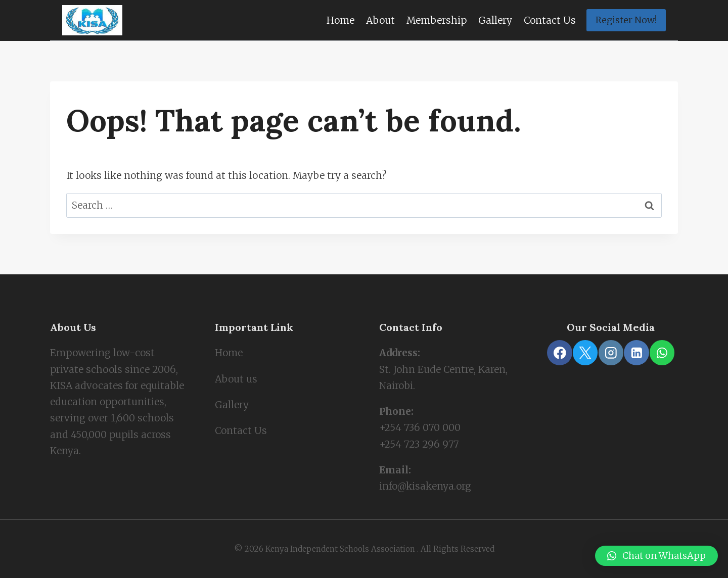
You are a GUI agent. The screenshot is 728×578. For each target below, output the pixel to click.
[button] (656, 556)
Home (340, 20)
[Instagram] (611, 352)
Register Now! (626, 20)
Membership (437, 20)
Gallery (495, 20)
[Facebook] (559, 352)
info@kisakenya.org (425, 486)
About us (236, 379)
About (380, 20)
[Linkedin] (636, 352)
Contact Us (550, 20)
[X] (585, 352)
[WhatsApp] (662, 352)
